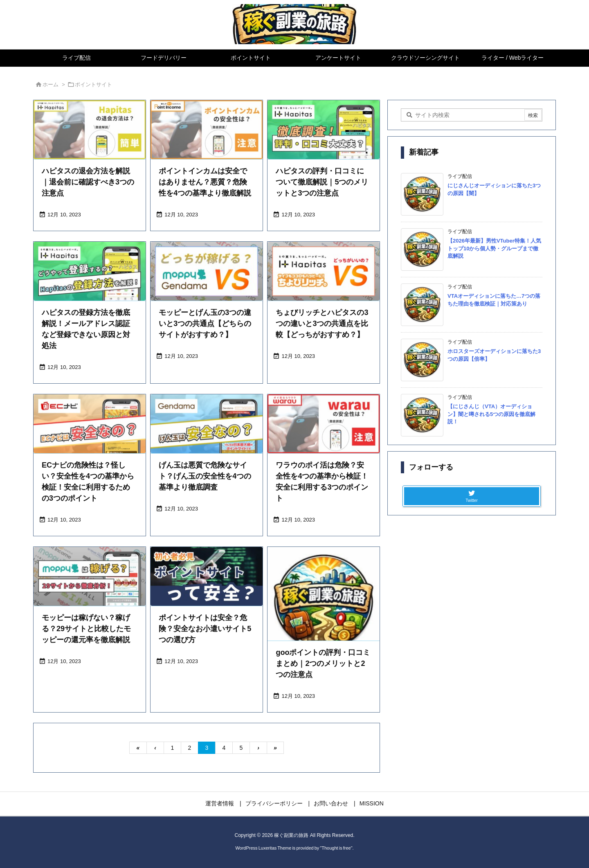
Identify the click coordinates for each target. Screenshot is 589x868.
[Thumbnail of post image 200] (207, 576)
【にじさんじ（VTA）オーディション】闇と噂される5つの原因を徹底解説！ (491, 414)
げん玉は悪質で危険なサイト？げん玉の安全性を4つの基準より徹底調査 (205, 476)
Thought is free (336, 848)
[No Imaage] (324, 603)
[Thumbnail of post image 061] (90, 576)
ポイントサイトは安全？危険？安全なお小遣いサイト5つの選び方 (205, 629)
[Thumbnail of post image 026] (90, 424)
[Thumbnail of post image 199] (90, 271)
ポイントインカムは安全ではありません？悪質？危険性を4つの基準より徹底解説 (205, 182)
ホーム (51, 84)
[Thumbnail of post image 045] (207, 271)
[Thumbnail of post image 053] (90, 130)
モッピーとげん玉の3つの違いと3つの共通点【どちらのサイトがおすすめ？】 (205, 324)
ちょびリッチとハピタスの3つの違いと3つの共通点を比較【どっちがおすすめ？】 (322, 324)
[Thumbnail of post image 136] (324, 271)
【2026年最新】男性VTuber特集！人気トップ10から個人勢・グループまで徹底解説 (494, 248)
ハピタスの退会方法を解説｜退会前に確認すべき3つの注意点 (88, 182)
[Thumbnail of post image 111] (207, 130)
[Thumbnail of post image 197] (207, 424)
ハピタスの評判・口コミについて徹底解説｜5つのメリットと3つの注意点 (322, 182)
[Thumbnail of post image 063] (324, 424)
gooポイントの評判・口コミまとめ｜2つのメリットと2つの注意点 (323, 663)
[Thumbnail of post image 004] (324, 130)
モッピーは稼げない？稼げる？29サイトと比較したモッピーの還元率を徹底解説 (86, 629)
